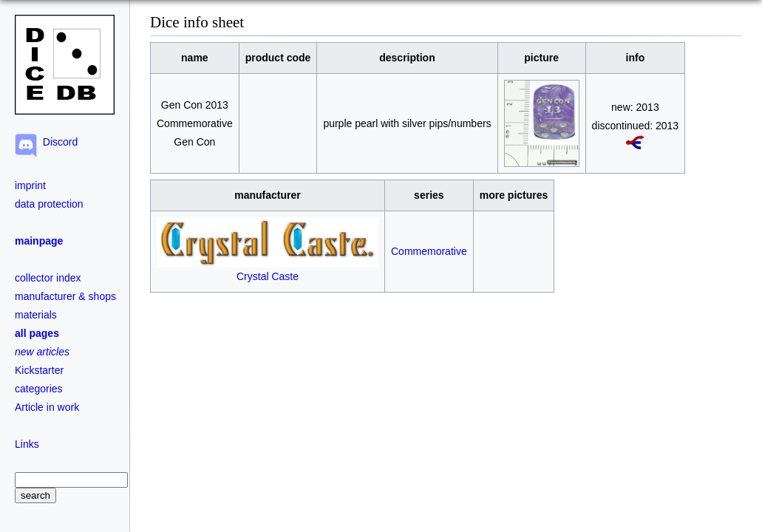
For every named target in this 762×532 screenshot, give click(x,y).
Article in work (47, 407)
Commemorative (429, 251)
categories (39, 389)
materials (36, 315)
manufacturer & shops (65, 296)
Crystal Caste (268, 270)
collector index (48, 278)
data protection (49, 204)
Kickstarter (39, 370)
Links (27, 444)
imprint (30, 185)
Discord (57, 142)
